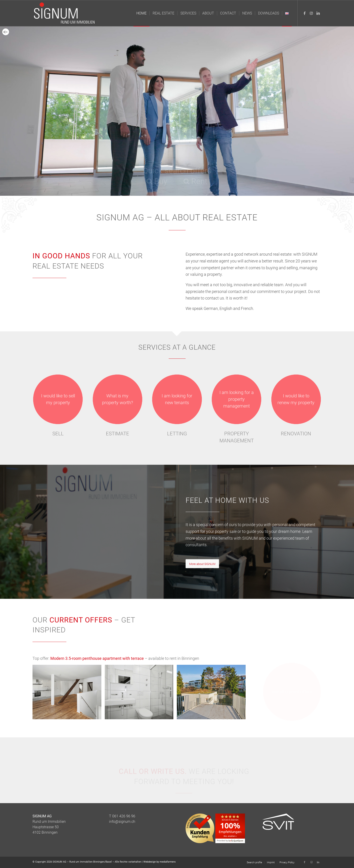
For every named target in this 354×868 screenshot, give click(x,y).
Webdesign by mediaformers (160, 862)
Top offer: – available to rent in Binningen (116, 658)
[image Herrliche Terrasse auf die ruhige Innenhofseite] (213, 694)
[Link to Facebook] (305, 13)
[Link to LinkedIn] (318, 13)
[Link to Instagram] (311, 13)
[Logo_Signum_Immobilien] (65, 13)
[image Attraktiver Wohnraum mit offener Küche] (69, 694)
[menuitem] (141, 13)
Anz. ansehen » (230, 836)
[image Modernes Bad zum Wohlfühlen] (141, 694)
